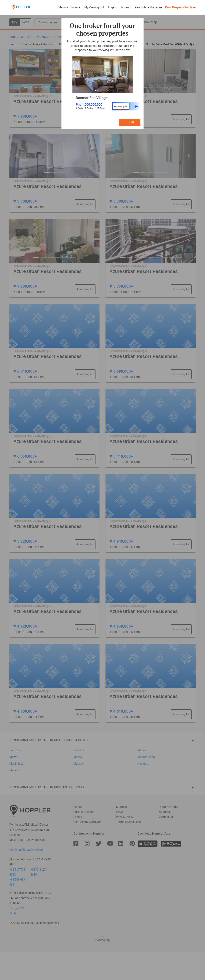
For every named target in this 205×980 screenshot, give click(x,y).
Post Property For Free (180, 7)
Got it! (130, 122)
